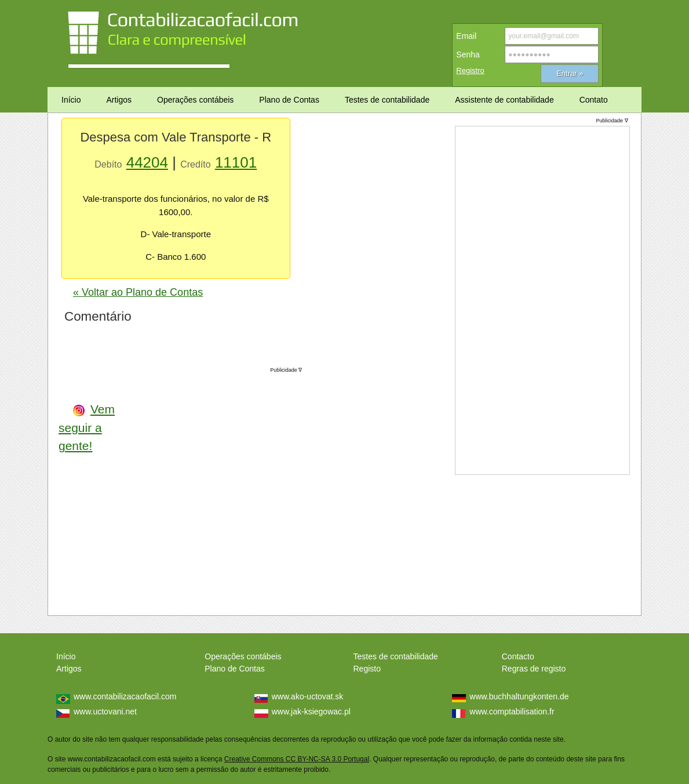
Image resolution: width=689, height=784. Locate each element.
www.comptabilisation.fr (512, 712)
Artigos (69, 669)
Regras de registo (534, 669)
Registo (367, 669)
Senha (468, 55)
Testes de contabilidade (396, 656)
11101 (236, 162)
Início (66, 656)
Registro (470, 70)
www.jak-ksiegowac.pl (311, 712)
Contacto (518, 656)
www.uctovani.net (105, 712)
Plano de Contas (235, 669)
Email (466, 36)
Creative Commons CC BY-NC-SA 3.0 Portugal (297, 759)
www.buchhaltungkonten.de (519, 696)
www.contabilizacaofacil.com (125, 696)
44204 (147, 162)
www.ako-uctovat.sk (308, 696)
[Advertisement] (215, 487)
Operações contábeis (243, 656)
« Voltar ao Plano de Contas (138, 292)
